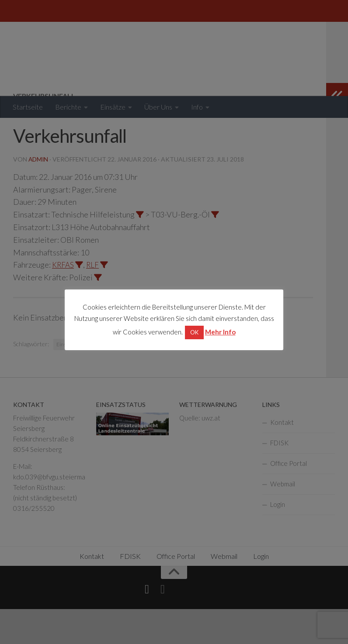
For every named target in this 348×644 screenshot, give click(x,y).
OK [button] (194, 332)
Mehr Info (220, 332)
